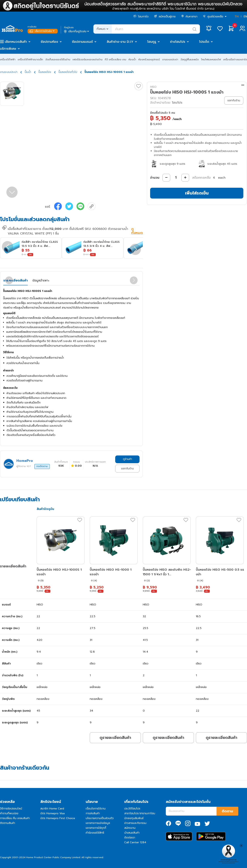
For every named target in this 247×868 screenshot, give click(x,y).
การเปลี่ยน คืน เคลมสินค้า (15, 818)
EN (245, 17)
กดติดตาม (42, 466)
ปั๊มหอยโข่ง (45, 72)
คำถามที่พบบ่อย (9, 813)
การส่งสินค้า (93, 813)
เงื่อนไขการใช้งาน (96, 809)
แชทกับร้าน (127, 469)
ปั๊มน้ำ (28, 72)
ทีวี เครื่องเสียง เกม (115, 59)
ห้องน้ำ (132, 59)
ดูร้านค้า (127, 459)
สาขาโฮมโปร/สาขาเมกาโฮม (140, 813)
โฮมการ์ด (141, 17)
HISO (153, 87)
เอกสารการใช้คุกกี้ (96, 828)
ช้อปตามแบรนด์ (82, 42)
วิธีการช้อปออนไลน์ (11, 809)
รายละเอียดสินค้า (16, 281)
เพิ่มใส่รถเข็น (197, 193)
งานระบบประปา (170, 59)
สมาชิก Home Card (52, 809)
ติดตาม (227, 811)
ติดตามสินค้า (8, 823)
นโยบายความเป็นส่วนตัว (100, 818)
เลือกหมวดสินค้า (16, 42)
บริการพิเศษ (8, 49)
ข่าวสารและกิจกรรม (135, 823)
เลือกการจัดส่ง (42, 31)
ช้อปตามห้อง (49, 42)
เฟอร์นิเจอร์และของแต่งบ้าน (88, 59)
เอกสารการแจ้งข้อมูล (98, 823)
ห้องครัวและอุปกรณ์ (149, 59)
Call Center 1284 (135, 842)
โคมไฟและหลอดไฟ (211, 59)
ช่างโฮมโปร (178, 42)
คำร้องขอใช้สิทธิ (95, 833)
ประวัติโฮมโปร (132, 809)
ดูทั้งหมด (137, 231)
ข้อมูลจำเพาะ (41, 281)
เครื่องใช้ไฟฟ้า (8, 59)
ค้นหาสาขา (189, 17)
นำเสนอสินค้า (132, 833)
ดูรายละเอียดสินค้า (115, 738)
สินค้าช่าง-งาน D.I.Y (120, 42)
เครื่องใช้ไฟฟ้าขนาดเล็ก (30, 59)
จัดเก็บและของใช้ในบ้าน (58, 59)
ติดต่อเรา (130, 838)
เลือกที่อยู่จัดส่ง (77, 32)
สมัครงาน (130, 828)
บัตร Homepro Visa (52, 813)
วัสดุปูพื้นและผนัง (190, 59)
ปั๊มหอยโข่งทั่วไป (68, 72)
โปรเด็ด (204, 42)
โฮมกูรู (152, 42)
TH (237, 17)
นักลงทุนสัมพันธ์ (134, 818)
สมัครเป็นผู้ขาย (165, 17)
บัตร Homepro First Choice (58, 818)
